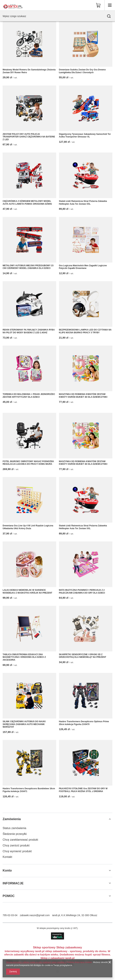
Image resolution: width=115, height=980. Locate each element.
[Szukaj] (109, 16)
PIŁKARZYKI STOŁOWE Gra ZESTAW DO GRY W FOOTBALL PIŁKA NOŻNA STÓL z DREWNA (83, 790)
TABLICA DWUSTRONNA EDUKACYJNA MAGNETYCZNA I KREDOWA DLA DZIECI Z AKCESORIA (24, 657)
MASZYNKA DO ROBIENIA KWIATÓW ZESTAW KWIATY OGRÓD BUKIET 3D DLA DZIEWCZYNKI (83, 396)
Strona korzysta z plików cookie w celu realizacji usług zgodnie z (36, 962)
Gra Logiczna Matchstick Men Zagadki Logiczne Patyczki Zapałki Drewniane (83, 267)
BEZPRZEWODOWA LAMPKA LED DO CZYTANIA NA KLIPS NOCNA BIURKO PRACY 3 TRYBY (85, 331)
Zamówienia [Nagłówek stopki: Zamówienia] (12, 819)
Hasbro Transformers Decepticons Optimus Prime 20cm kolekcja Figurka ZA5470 (84, 723)
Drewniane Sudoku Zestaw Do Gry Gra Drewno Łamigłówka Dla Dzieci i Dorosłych (82, 71)
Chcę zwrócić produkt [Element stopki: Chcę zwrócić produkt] (16, 845)
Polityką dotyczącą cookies (79, 962)
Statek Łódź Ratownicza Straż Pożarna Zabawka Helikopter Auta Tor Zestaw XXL (83, 203)
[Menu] (110, 5)
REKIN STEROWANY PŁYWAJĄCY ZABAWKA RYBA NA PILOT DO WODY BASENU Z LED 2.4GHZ (29, 331)
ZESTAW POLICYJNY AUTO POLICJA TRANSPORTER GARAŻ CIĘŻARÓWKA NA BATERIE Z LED (29, 137)
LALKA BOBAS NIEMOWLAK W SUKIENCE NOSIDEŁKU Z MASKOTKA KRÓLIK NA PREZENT (27, 591)
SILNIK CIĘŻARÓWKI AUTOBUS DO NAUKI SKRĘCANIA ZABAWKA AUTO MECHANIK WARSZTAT (24, 724)
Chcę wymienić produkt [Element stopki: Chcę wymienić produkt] (17, 851)
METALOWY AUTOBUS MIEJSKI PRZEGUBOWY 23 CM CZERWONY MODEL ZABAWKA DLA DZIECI (28, 267)
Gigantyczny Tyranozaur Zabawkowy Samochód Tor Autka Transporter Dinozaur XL (85, 135)
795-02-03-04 (10, 915)
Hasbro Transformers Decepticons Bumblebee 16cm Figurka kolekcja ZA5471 (29, 790)
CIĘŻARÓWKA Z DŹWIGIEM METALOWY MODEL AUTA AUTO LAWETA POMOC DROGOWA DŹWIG (27, 203)
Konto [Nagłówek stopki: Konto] (7, 870)
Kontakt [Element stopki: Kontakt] (7, 857)
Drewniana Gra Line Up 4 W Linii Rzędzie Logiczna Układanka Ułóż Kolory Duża (28, 527)
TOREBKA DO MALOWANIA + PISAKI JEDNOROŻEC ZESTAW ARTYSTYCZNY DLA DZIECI (29, 396)
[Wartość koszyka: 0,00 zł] (98, 5)
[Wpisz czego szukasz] (57, 16)
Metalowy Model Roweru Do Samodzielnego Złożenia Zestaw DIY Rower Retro (29, 71)
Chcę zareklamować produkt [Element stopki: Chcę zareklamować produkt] (20, 840)
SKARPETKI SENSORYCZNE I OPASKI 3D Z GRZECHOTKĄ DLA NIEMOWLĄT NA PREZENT (83, 656)
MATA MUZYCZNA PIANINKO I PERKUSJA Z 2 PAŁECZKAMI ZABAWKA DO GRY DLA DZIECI (82, 591)
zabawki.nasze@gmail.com (35, 915)
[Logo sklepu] (13, 5)
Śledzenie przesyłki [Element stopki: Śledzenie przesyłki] (15, 834)
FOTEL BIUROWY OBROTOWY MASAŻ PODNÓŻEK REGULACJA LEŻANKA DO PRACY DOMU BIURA (28, 463)
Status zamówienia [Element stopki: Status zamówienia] (14, 828)
